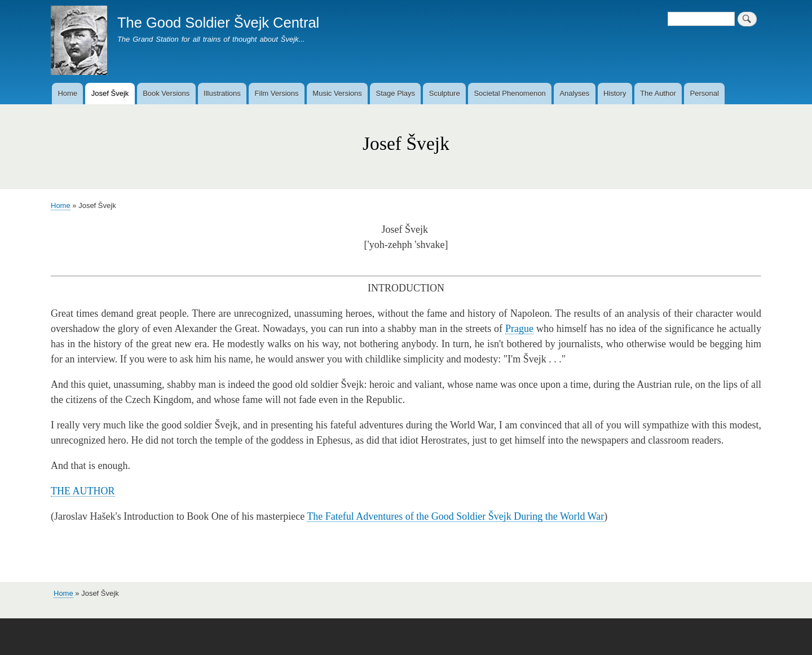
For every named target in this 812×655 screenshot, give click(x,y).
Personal (705, 93)
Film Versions (277, 93)
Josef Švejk (110, 93)
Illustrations (222, 93)
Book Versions (166, 93)
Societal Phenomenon (509, 93)
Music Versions (337, 93)
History (615, 93)
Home (67, 93)
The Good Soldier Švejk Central (218, 23)
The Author (658, 93)
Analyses (574, 93)
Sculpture (445, 93)
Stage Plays (396, 93)
